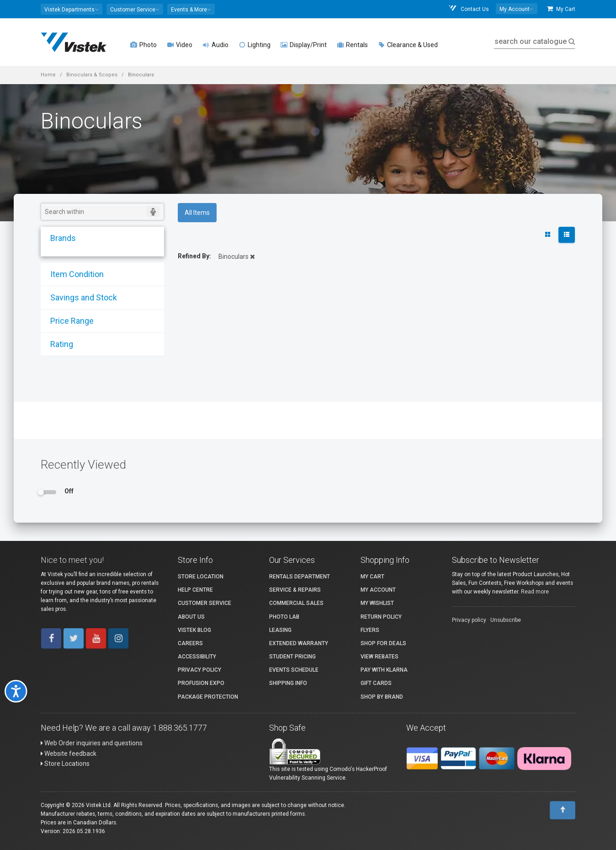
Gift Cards (376, 683)
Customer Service (204, 603)
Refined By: (194, 256)
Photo (143, 45)
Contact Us (468, 9)
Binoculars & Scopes (92, 75)
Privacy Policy (199, 670)
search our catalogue (534, 41)
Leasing (280, 630)
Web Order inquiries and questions (92, 743)
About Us (191, 617)
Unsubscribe (506, 620)
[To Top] (563, 810)
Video (180, 45)
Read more (535, 592)
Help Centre (195, 590)
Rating (58, 344)
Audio (215, 45)
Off (69, 491)
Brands (60, 238)
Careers (190, 643)
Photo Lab (284, 617)
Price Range (69, 321)
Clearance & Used (408, 45)
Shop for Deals (383, 643)
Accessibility (197, 657)
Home (48, 75)
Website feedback (69, 754)
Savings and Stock (80, 297)
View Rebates (380, 657)
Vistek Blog (194, 630)
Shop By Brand (382, 697)
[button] (72, 9)
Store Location (201, 577)
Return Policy (381, 617)
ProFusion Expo (201, 683)
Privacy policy (469, 620)
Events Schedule (294, 670)
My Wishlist (377, 603)
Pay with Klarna (384, 670)
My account (378, 590)
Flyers (370, 630)
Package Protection (208, 697)
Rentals (352, 45)
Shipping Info (288, 683)
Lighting (255, 45)
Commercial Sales (296, 603)
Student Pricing (292, 657)
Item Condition (74, 274)
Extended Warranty (299, 643)
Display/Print (304, 45)
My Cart (561, 9)
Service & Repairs (295, 590)
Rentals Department (300, 577)
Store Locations (65, 764)
